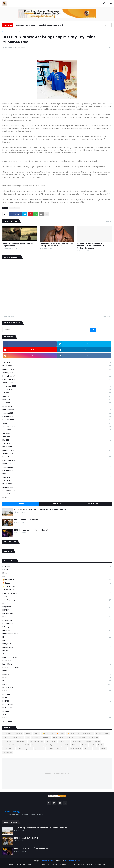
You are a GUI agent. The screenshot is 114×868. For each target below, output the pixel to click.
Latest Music (57, 664)
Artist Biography (57, 600)
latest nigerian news (57, 667)
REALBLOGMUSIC (57, 708)
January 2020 (57, 487)
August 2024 (57, 430)
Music (57, 576)
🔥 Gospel (57, 583)
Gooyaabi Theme (73, 861)
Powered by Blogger (12, 812)
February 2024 (57, 450)
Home (5, 32)
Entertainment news (57, 634)
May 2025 (57, 400)
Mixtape (57, 573)
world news (57, 721)
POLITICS (57, 701)
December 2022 (57, 470)
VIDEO (57, 718)
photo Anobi (57, 698)
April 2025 (57, 403)
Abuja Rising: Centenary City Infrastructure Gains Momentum (41, 509)
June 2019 (57, 494)
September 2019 (57, 491)
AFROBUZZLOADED (57, 593)
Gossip (57, 654)
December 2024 (57, 417)
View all (109, 221)
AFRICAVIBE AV (57, 590)
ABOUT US (21, 864)
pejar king (57, 694)
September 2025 (57, 386)
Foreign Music (57, 647)
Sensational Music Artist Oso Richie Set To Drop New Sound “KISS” (56, 245)
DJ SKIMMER (57, 566)
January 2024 (57, 454)
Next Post (107, 317)
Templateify (47, 861)
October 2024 (57, 423)
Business (57, 617)
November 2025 (57, 379)
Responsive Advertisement (57, 774)
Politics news (57, 705)
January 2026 (57, 373)
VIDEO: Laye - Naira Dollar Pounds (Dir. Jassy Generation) (39, 25)
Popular (21, 504)
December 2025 (57, 376)
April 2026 (57, 363)
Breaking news (57, 614)
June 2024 (57, 437)
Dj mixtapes (57, 627)
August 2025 (57, 390)
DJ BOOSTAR (57, 620)
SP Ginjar (57, 711)
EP (57, 637)
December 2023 (57, 457)
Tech (57, 715)
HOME (12, 864)
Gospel (57, 651)
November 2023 (57, 460)
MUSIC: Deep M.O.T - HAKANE (26, 520)
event (57, 641)
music (57, 681)
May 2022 (57, 474)
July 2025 (57, 393)
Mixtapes (57, 674)
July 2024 (57, 433)
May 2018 (57, 497)
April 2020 (57, 481)
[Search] (46, 330)
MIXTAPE (57, 671)
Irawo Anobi (57, 661)
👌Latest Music (57, 580)
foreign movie (57, 644)
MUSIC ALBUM (57, 688)
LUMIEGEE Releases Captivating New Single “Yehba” (18, 245)
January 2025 (57, 413)
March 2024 (57, 447)
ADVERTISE (32, 864)
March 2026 (57, 366)
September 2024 (57, 427)
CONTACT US (100, 864)
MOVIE (57, 678)
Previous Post (9, 317)
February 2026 (57, 369)
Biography (57, 607)
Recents (57, 504)
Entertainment (14, 32)
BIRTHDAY (57, 610)
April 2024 (57, 443)
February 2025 (57, 410)
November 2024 (57, 420)
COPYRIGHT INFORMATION (82, 864)
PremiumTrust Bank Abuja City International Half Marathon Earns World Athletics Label (92, 246)
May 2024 (57, 440)
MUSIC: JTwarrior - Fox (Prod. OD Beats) (31, 530)
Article (57, 597)
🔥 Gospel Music (57, 587)
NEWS (57, 691)
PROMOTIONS (44, 864)
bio (57, 603)
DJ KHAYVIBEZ (57, 624)
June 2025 (57, 396)
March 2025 (57, 406)
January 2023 (57, 467)
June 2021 (57, 477)
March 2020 (57, 484)
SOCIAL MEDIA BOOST (61, 864)
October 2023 (57, 464)
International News (57, 657)
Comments (93, 504)
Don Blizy (57, 570)
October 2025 (57, 383)
